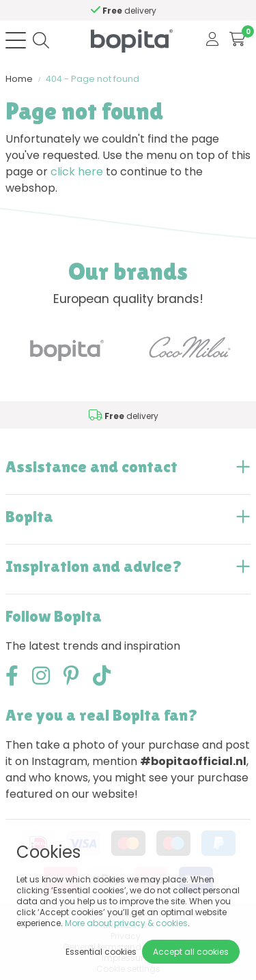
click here (77, 172)
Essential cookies (101, 952)
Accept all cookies (191, 952)
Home (19, 79)
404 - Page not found (93, 79)
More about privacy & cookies (126, 923)
